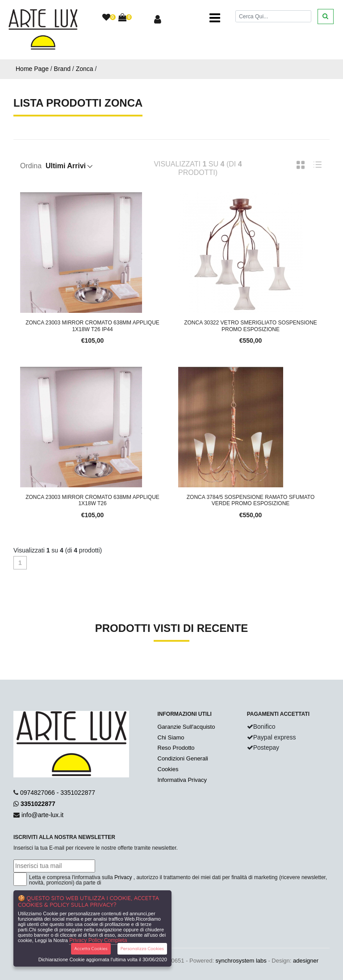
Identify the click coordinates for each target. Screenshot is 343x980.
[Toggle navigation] (215, 18)
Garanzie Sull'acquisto (186, 727)
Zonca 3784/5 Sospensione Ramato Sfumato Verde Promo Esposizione (251, 500)
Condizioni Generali (183, 758)
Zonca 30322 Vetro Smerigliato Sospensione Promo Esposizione (251, 326)
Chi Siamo (171, 737)
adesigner (306, 961)
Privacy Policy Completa (98, 940)
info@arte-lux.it (42, 815)
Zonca (85, 69)
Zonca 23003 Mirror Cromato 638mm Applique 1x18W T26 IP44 (92, 326)
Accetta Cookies (91, 949)
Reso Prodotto (176, 748)
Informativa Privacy (182, 780)
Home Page (32, 69)
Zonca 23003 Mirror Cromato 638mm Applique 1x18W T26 (92, 500)
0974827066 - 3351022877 (58, 793)
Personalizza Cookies (142, 949)
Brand (62, 69)
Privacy (123, 877)
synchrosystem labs (241, 961)
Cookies (168, 769)
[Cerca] (273, 16)
